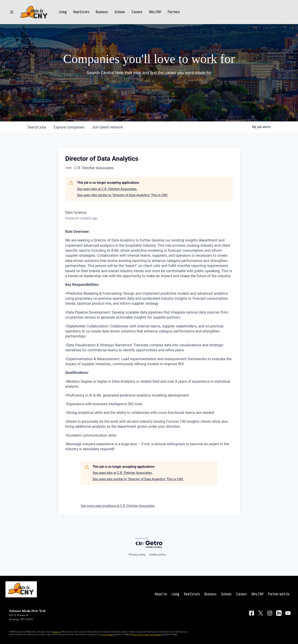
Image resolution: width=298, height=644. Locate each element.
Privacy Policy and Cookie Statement (147, 634)
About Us (161, 594)
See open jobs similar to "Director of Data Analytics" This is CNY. (123, 195)
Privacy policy (137, 555)
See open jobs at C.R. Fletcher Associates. (107, 189)
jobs (37, 127)
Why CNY (155, 12)
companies (69, 127)
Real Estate (81, 12)
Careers (137, 12)
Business (102, 12)
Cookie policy (158, 555)
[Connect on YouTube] (288, 613)
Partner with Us (279, 594)
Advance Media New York (27, 611)
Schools (120, 12)
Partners (174, 12)
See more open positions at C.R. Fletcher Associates (118, 506)
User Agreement (107, 634)
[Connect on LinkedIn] (279, 613)
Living (63, 12)
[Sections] (12, 12)
